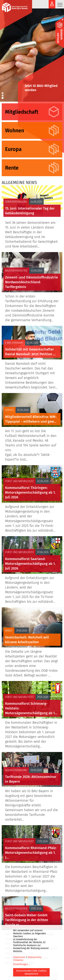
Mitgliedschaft (22, 112)
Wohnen (15, 131)
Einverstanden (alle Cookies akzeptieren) (31, 972)
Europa (13, 149)
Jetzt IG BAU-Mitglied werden (41, 88)
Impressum (19, 957)
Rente (12, 168)
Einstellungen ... (22, 964)
